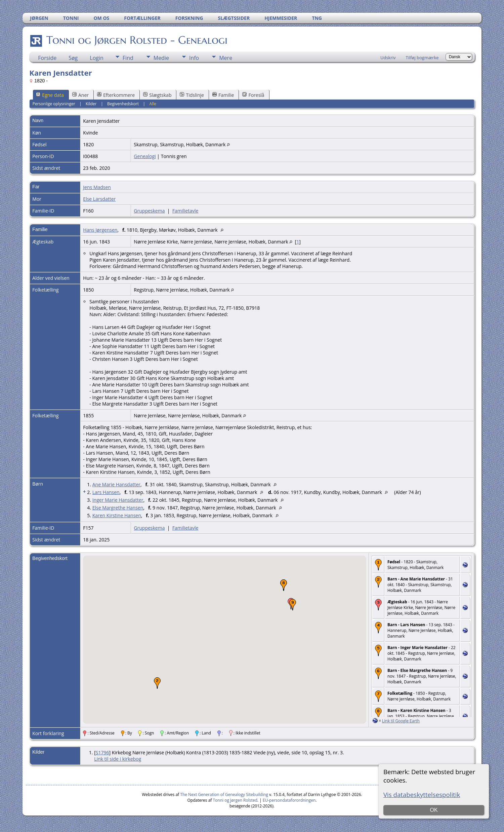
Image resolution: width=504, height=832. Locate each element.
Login (97, 58)
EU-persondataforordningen (289, 800)
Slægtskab (157, 95)
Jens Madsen (97, 187)
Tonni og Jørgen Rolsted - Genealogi (136, 40)
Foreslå (253, 95)
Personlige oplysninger (54, 104)
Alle (153, 104)
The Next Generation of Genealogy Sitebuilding (224, 795)
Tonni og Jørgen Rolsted (235, 800)
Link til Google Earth (401, 721)
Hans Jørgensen (100, 230)
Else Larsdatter (99, 199)
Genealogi (145, 156)
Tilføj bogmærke (422, 58)
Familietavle (185, 211)
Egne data (50, 95)
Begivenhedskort (123, 104)
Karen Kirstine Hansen (117, 515)
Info (194, 58)
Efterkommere (116, 95)
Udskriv (388, 58)
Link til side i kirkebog (118, 759)
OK (434, 810)
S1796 (102, 752)
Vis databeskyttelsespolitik (422, 795)
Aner (80, 95)
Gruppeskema (149, 211)
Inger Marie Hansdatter (118, 500)
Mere (226, 58)
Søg (73, 58)
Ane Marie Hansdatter (116, 484)
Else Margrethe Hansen (118, 508)
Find (128, 58)
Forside (47, 58)
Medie (161, 58)
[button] (157, 683)
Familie (223, 95)
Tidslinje (192, 95)
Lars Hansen (106, 492)
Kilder (91, 104)
